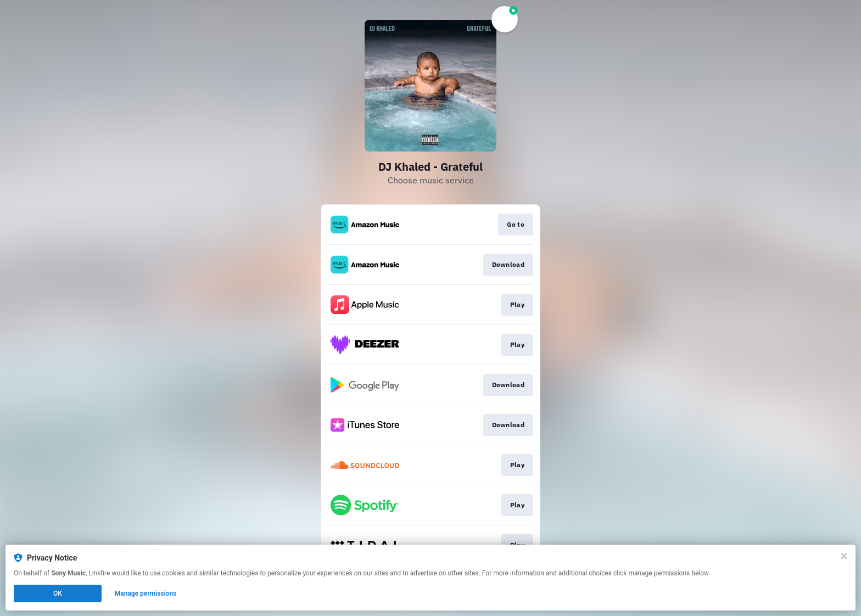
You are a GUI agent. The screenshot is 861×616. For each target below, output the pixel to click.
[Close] (844, 556)
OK (58, 593)
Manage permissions (146, 593)
